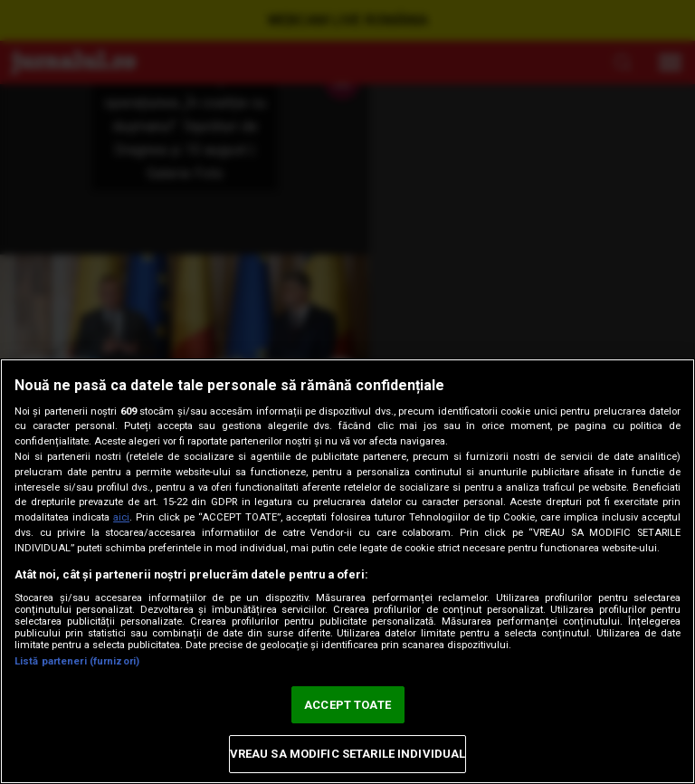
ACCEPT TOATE (347, 705)
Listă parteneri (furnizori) (77, 661)
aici (121, 517)
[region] (347, 571)
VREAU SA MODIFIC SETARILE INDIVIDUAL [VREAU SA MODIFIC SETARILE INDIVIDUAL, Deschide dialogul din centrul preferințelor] (348, 754)
